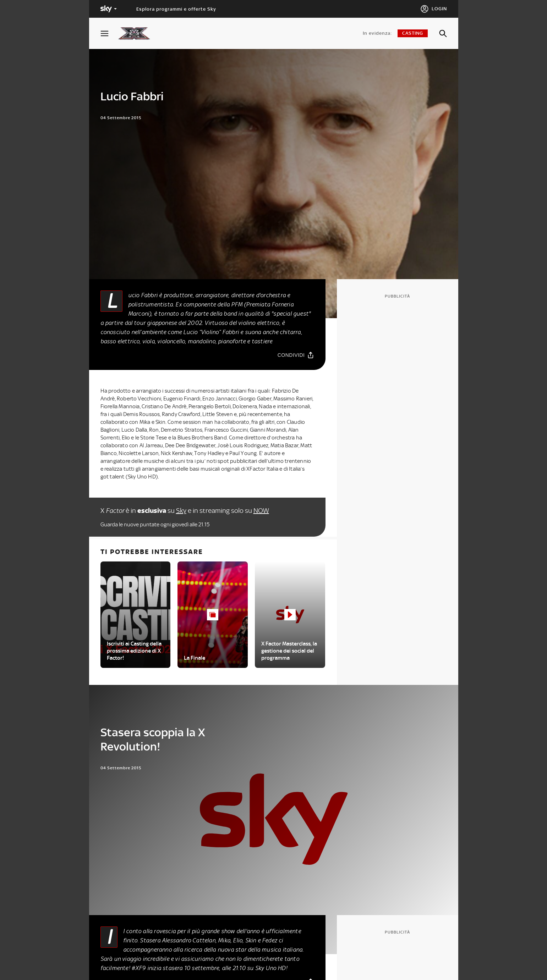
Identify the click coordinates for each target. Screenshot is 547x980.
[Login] (434, 9)
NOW (261, 511)
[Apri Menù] (109, 34)
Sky (181, 511)
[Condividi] (296, 355)
